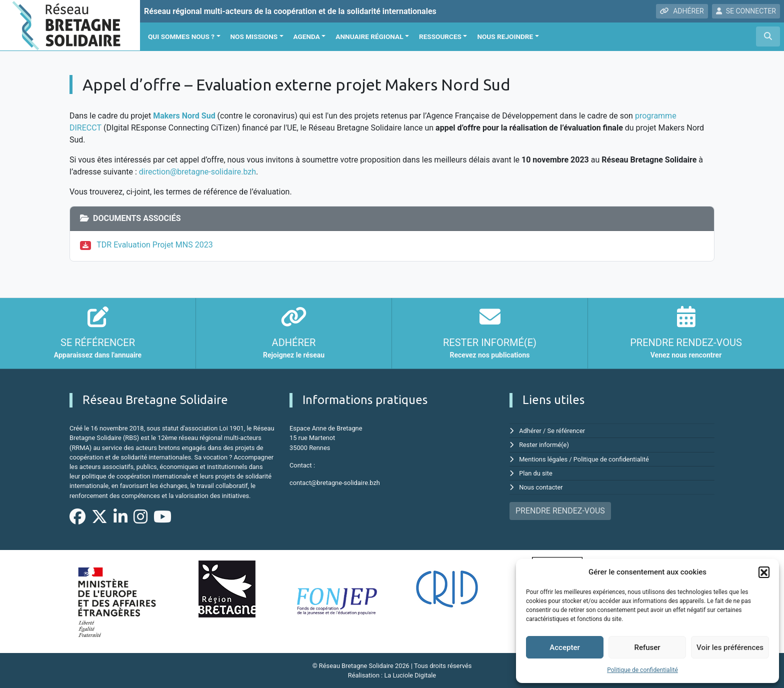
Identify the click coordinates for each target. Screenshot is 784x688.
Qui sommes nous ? (181, 36)
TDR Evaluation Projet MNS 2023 (154, 245)
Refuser (647, 647)
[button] (764, 572)
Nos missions (254, 36)
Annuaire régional (369, 36)
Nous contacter (541, 487)
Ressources (440, 36)
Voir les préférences (730, 647)
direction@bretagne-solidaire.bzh (197, 172)
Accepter (564, 647)
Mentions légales (543, 459)
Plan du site (536, 473)
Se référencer (566, 431)
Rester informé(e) (544, 445)
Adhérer (530, 431)
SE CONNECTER (746, 11)
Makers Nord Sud (184, 116)
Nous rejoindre (505, 36)
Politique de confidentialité (642, 670)
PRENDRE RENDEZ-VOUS (560, 511)
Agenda (307, 36)
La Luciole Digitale (410, 675)
